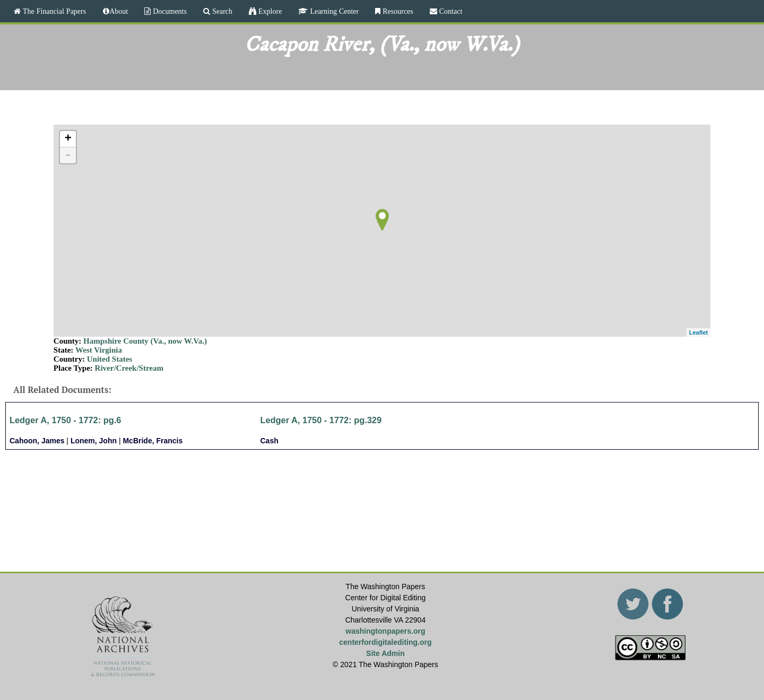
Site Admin (385, 653)
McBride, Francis (153, 441)
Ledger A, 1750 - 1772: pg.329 (321, 420)
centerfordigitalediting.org (385, 642)
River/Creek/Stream (129, 368)
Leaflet (698, 332)
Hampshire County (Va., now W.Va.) (145, 341)
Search (221, 11)
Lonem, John (94, 441)
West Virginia (99, 350)
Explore (269, 11)
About (119, 11)
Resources (397, 11)
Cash (270, 441)
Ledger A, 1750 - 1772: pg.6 (65, 420)
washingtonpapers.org (385, 631)
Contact (450, 11)
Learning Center (333, 11)
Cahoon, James (37, 441)
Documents (169, 11)
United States (110, 359)
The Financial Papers (53, 11)
